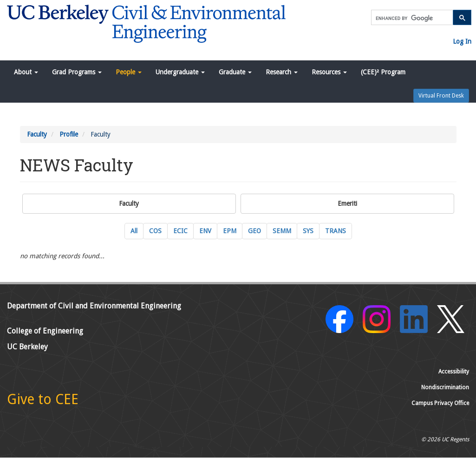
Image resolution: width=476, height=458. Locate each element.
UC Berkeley (27, 347)
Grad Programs (77, 72)
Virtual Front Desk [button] (441, 96)
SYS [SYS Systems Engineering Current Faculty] (308, 231)
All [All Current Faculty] (134, 231)
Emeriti (347, 203)
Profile (69, 134)
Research (282, 72)
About (26, 72)
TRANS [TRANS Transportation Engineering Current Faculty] (336, 231)
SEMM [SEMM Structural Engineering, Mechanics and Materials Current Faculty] (282, 231)
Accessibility (454, 372)
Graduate (235, 72)
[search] (411, 18)
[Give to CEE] (43, 402)
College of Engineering (45, 331)
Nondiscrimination (445, 387)
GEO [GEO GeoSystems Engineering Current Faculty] (254, 231)
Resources (329, 72)
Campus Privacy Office (440, 403)
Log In (462, 41)
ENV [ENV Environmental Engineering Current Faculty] (205, 231)
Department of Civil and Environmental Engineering (94, 306)
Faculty (37, 134)
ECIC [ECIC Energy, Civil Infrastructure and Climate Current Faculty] (180, 231)
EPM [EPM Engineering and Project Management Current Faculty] (230, 231)
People (129, 72)
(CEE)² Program (383, 72)
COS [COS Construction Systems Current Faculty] (155, 231)
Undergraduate (180, 72)
